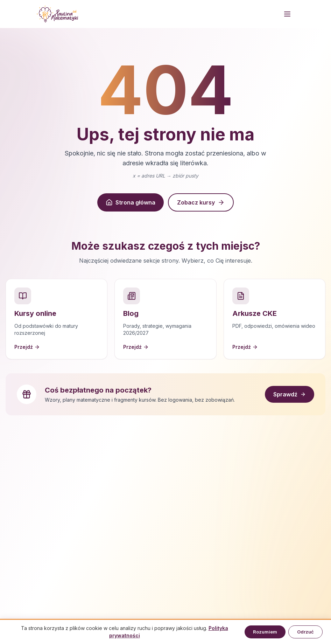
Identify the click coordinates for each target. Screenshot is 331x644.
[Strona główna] (57, 14)
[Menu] (287, 14)
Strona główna (131, 202)
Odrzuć (305, 632)
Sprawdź (290, 394)
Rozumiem (265, 632)
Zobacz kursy (201, 202)
